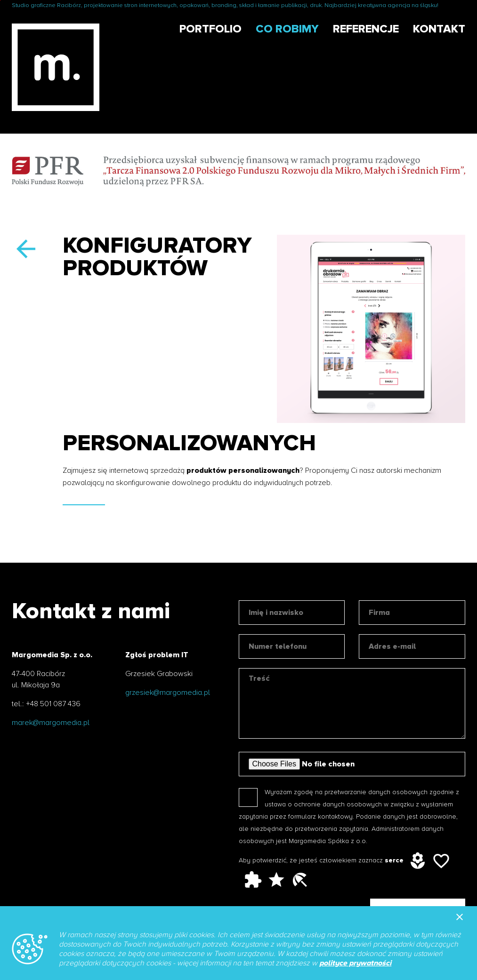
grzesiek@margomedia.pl (168, 693)
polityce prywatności (355, 963)
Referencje (366, 29)
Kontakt (439, 29)
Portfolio (210, 29)
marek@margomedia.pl (51, 723)
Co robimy (287, 29)
